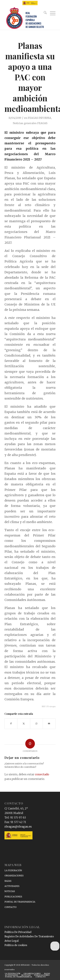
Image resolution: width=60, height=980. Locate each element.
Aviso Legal (12, 941)
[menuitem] (44, 13)
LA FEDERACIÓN (13, 870)
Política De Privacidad (18, 932)
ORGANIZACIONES (14, 876)
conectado (42, 774)
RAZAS (8, 881)
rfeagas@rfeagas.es (18, 827)
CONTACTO (10, 907)
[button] (55, 946)
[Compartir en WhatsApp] (36, 724)
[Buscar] (44, 13)
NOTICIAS (10, 891)
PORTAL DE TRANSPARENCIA (20, 902)
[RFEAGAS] (25, 18)
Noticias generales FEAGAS (30, 123)
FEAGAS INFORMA (39, 118)
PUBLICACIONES (13, 897)
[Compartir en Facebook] (11, 724)
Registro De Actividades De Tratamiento (29, 936)
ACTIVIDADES (12, 886)
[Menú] (51, 13)
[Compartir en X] (24, 724)
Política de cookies (16, 945)
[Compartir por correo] (49, 724)
